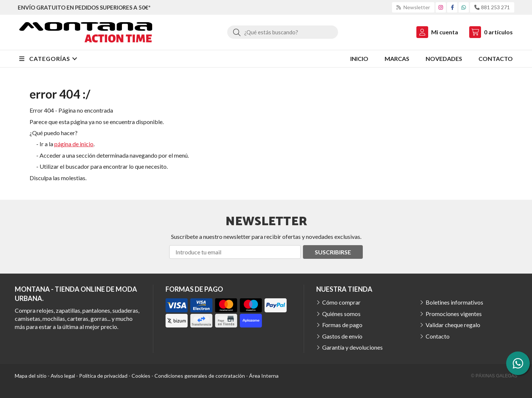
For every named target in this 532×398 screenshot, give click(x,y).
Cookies (141, 376)
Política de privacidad (103, 376)
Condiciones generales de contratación (200, 376)
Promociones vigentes (454, 314)
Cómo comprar (341, 302)
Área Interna (264, 376)
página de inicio (74, 144)
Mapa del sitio (31, 376)
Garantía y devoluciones (352, 347)
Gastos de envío (342, 336)
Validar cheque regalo (453, 325)
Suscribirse (333, 252)
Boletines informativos (454, 302)
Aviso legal (63, 376)
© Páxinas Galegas (494, 376)
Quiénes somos (341, 314)
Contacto (438, 336)
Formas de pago (342, 325)
